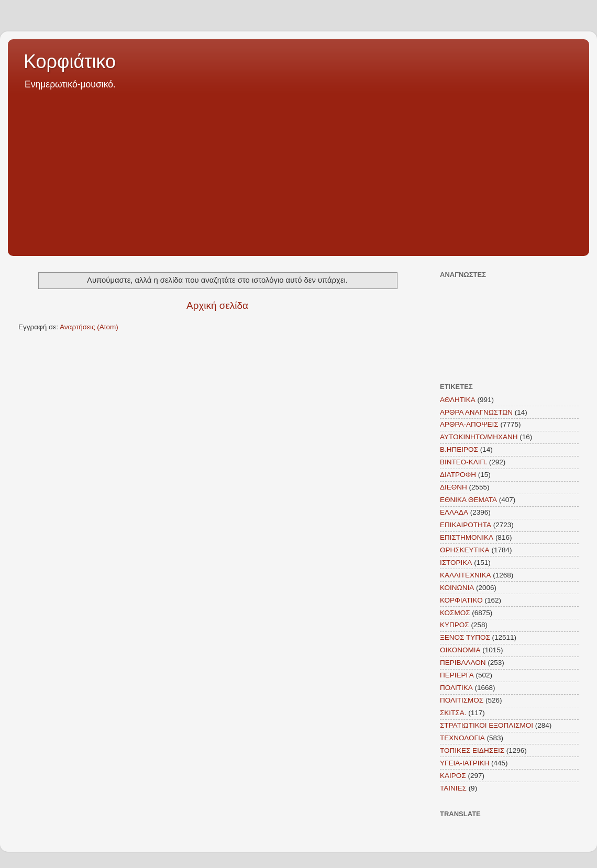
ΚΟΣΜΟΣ (455, 613)
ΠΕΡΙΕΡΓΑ (457, 675)
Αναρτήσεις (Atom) (89, 327)
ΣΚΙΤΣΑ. (453, 713)
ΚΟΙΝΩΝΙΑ (457, 588)
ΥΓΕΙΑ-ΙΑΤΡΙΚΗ (465, 763)
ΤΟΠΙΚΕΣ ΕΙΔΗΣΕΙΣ (472, 750)
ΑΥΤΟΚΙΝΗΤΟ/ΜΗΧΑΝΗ (479, 437)
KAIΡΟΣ (453, 776)
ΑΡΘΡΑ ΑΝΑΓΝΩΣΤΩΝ (476, 412)
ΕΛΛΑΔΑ (454, 512)
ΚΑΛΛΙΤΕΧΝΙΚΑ (466, 575)
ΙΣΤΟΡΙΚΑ (456, 563)
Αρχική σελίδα (217, 305)
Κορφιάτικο (70, 62)
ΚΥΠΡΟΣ (455, 625)
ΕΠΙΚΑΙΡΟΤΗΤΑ (466, 525)
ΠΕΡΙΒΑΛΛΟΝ (463, 663)
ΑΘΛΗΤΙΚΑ (458, 400)
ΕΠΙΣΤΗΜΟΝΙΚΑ (467, 537)
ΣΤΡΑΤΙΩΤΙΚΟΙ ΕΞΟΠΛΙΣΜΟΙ (487, 725)
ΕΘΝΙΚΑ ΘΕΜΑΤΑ (468, 500)
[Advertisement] (298, 170)
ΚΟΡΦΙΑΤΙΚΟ (461, 600)
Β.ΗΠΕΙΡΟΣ (459, 449)
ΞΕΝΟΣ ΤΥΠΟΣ (465, 637)
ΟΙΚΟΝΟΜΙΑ (460, 650)
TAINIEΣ (453, 788)
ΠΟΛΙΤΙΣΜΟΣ (462, 700)
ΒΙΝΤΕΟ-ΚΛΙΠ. (463, 462)
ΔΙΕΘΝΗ (454, 487)
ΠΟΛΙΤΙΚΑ (456, 688)
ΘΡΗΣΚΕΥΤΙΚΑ (465, 550)
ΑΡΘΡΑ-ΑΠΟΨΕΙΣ (469, 424)
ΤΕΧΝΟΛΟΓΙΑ (462, 738)
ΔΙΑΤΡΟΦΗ (458, 475)
